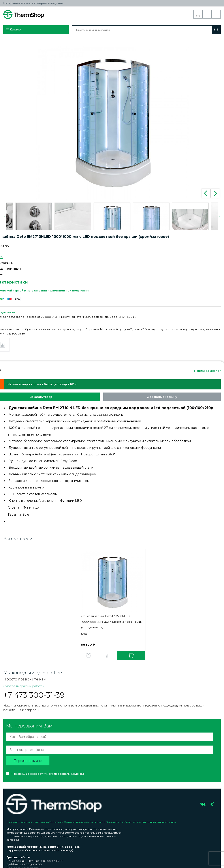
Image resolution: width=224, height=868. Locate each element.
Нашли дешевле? (207, 371)
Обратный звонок (207, 14)
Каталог (14, 30)
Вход (198, 14)
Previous (206, 193)
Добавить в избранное (88, 656)
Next (215, 193)
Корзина (216, 14)
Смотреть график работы (24, 686)
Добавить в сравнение (107, 656)
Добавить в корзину (162, 397)
